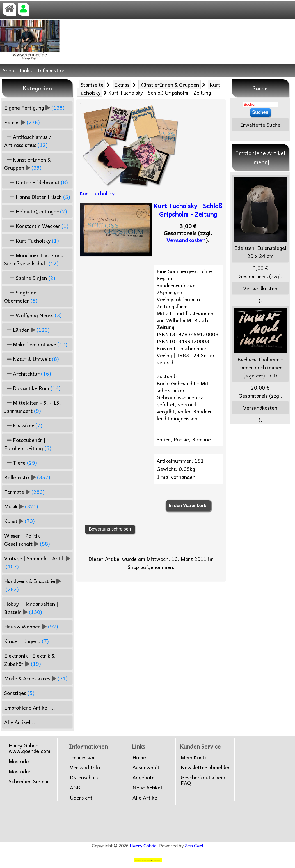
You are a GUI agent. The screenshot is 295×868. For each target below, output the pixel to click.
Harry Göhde (143, 845)
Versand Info (85, 767)
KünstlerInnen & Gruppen (170, 85)
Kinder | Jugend (27, 641)
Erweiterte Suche (260, 125)
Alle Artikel (146, 798)
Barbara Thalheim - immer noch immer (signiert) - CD (260, 344)
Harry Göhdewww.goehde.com (29, 748)
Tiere (21, 463)
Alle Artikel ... (20, 722)
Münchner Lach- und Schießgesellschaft (34, 259)
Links (26, 70)
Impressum (83, 757)
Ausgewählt (146, 767)
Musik (21, 506)
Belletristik (27, 477)
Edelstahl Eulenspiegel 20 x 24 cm (260, 219)
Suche (260, 88)
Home (139, 757)
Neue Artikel (147, 788)
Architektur (28, 373)
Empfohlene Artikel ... (30, 707)
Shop (8, 70)
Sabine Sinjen (30, 278)
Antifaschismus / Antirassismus (28, 141)
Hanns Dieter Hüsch (37, 197)
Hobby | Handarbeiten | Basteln (31, 608)
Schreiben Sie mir (29, 781)
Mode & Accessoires (36, 678)
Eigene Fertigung (34, 108)
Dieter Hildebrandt (36, 182)
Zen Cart (194, 845)
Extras (122, 85)
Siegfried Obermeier (21, 296)
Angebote (144, 777)
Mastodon (20, 761)
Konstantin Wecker (36, 226)
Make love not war (36, 344)
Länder (27, 330)
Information (52, 70)
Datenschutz (84, 777)
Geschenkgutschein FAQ (203, 780)
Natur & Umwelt (32, 359)
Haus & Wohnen (31, 626)
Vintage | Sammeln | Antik (37, 562)
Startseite (92, 85)
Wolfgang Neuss (33, 315)
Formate (24, 492)
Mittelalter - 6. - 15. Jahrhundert (33, 407)
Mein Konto (194, 757)
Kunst (20, 521)
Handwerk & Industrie (33, 585)
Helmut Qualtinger (36, 211)
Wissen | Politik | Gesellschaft (27, 540)
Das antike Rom (32, 388)
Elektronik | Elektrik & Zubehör (29, 660)
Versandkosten (186, 240)
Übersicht (81, 798)
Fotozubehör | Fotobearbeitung (28, 444)
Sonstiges (19, 693)
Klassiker (23, 425)
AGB (75, 788)
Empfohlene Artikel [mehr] (260, 157)
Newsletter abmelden (206, 767)
